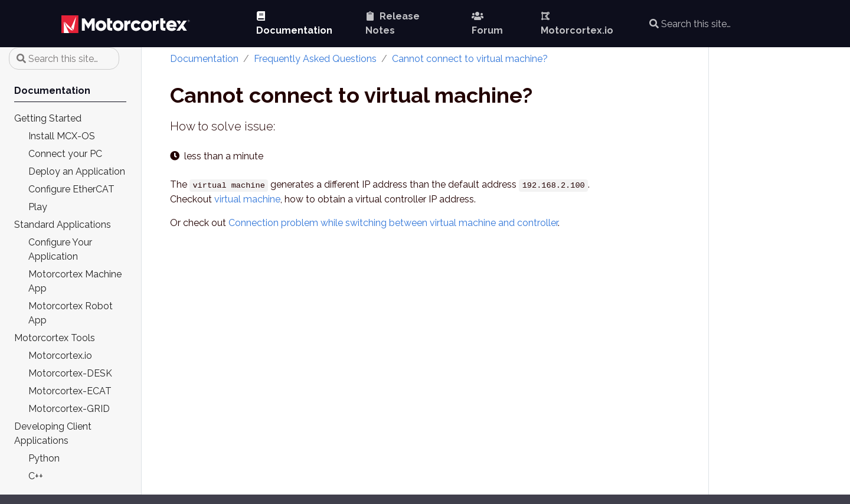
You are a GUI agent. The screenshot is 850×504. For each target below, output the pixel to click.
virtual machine (247, 199)
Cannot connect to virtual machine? (470, 59)
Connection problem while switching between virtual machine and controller (393, 223)
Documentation (204, 59)
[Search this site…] (732, 24)
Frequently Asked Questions (315, 59)
